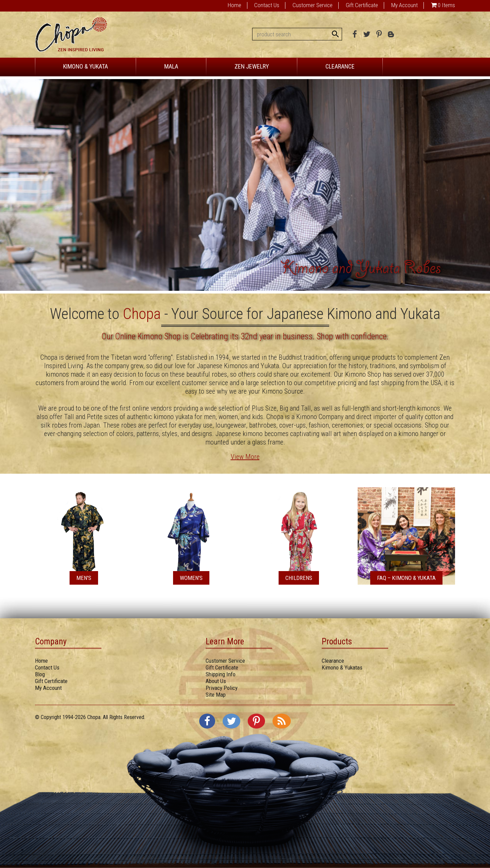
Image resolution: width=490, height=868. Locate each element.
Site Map (216, 695)
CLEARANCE (340, 66)
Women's (191, 578)
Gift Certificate (362, 5)
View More (245, 457)
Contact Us (267, 5)
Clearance (333, 661)
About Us (216, 681)
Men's (84, 578)
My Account (404, 5)
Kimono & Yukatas (342, 667)
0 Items (446, 5)
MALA (171, 66)
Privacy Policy (222, 688)
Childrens (299, 578)
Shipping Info (221, 674)
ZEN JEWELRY (252, 66)
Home (234, 5)
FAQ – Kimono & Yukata (406, 578)
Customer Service (313, 5)
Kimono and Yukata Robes (361, 270)
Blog (40, 674)
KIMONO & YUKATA (86, 66)
